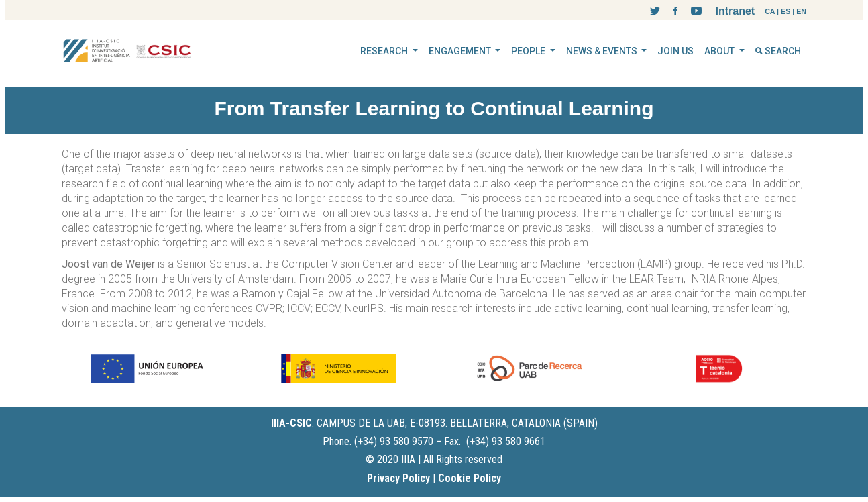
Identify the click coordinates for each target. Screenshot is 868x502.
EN (801, 11)
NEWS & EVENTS (603, 51)
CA (770, 11)
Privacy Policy (398, 478)
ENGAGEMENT (461, 51)
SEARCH (778, 51)
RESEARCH (385, 51)
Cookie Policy (470, 478)
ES (785, 11)
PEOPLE (529, 51)
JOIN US (675, 51)
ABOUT (720, 51)
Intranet (735, 11)
